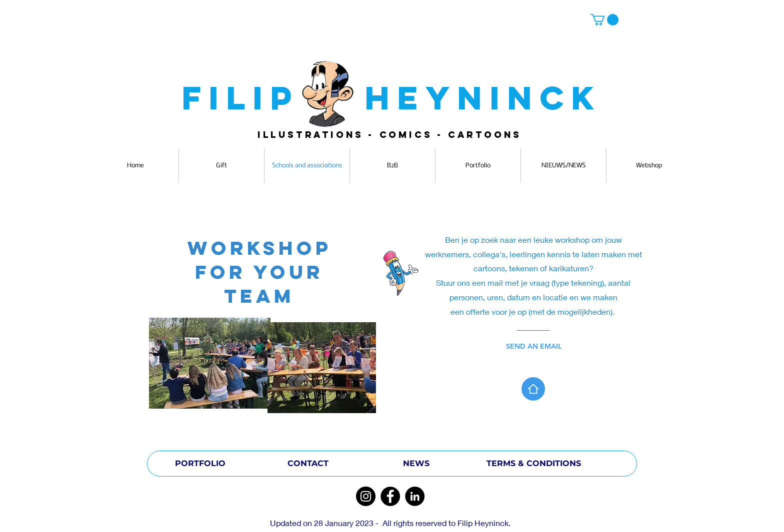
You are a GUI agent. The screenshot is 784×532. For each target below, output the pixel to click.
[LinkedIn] (415, 496)
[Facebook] (390, 496)
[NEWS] (416, 464)
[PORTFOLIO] (200, 464)
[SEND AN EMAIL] (545, 346)
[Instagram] (366, 496)
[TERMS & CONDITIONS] (534, 464)
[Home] (533, 389)
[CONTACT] (308, 464)
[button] (604, 20)
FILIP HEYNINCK (392, 98)
